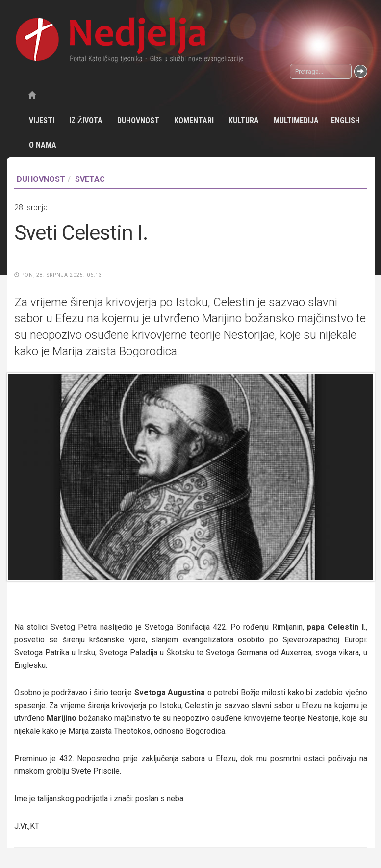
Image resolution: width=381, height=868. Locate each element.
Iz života (86, 120)
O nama (43, 145)
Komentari (194, 120)
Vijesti (42, 120)
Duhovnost (138, 120)
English (345, 120)
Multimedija (296, 120)
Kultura (244, 120)
